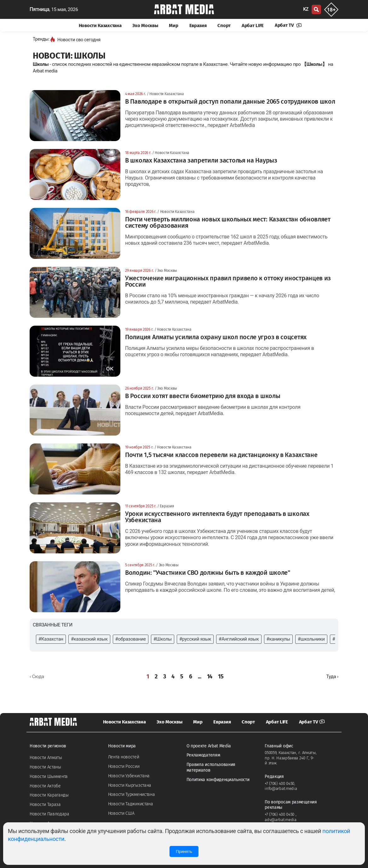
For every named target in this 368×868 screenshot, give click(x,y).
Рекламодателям (203, 755)
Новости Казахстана (100, 26)
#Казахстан (51, 639)
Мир (173, 26)
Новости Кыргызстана (130, 785)
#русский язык (195, 639)
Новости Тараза (45, 805)
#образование (131, 639)
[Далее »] (332, 677)
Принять (184, 851)
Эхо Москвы (145, 26)
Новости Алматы (46, 758)
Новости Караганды (49, 795)
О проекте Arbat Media (209, 746)
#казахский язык (89, 639)
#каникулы (278, 639)
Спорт (224, 26)
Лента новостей (124, 757)
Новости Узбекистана (129, 776)
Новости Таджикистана (131, 804)
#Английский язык (239, 639)
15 (221, 677)
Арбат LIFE (253, 26)
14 (210, 677)
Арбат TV (288, 25)
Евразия (198, 26)
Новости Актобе (45, 786)
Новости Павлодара (49, 814)
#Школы (163, 639)
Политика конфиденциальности (218, 780)
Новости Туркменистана (132, 794)
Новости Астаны (45, 767)
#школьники (311, 639)
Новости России (124, 766)
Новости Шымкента (49, 777)
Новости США (121, 813)
